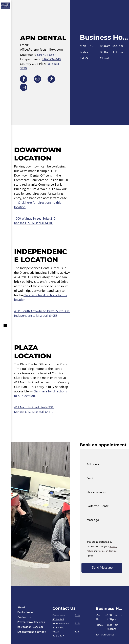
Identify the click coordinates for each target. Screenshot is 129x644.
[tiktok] (51, 79)
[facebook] (24, 79)
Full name (93, 464)
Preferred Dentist (98, 506)
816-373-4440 (51, 59)
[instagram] (37, 79)
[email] (24, 88)
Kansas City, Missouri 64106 (34, 223)
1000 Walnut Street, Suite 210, (35, 218)
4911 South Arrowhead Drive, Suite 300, (42, 311)
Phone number (97, 492)
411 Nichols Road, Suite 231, (34, 407)
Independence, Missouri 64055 (36, 316)
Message (93, 520)
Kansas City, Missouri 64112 (34, 412)
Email (90, 478)
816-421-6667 (46, 55)
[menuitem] (34, 580)
